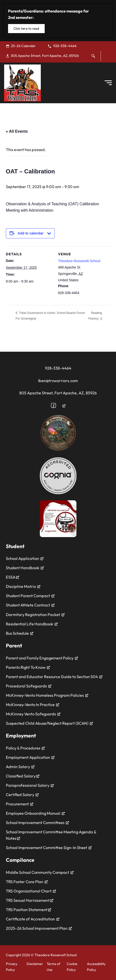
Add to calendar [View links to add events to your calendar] (31, 233)
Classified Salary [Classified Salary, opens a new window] (23, 776)
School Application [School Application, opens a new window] (25, 558)
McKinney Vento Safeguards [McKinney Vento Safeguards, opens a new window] (33, 714)
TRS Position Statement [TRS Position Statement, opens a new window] (28, 910)
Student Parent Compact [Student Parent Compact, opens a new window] (30, 596)
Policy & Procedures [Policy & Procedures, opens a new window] (25, 748)
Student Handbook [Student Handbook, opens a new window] (25, 568)
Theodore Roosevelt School (79, 261)
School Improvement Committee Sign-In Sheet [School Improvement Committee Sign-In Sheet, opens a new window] (49, 848)
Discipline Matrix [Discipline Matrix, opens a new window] (23, 586)
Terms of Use (53, 967)
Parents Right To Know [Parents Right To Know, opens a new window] (28, 667)
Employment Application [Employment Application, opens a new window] (30, 757)
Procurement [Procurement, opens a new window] (20, 804)
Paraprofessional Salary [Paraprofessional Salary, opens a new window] (30, 785)
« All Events (17, 131)
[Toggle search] (93, 56)
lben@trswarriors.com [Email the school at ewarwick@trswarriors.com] (58, 381)
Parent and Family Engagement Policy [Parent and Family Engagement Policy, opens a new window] (42, 658)
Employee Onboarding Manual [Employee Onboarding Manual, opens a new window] (35, 813)
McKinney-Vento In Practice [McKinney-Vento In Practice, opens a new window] (32, 705)
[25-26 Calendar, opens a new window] (23, 46)
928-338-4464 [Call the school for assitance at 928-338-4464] (58, 368)
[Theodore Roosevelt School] (22, 83)
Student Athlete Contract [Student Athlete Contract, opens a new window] (30, 605)
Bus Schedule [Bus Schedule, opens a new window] (20, 633)
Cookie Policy (72, 967)
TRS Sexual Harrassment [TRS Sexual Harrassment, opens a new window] (30, 900)
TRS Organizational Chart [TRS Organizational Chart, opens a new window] (31, 891)
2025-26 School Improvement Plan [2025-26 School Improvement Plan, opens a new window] (39, 928)
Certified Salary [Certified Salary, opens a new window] (22, 795)
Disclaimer (35, 964)
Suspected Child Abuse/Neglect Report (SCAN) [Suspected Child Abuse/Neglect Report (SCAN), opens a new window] (49, 723)
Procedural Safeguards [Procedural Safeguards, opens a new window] (29, 686)
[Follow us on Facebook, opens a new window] (58, 405)
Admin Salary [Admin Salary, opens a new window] (20, 767)
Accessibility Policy (96, 967)
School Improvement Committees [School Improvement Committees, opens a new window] (37, 823)
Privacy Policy (12, 967)
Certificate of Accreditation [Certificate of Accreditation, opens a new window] (33, 919)
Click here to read (26, 28)
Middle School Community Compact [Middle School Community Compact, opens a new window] (40, 872)
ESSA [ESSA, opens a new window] (12, 577)
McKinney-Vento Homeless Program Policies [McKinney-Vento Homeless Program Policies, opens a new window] (47, 695)
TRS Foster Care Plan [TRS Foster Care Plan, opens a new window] (27, 882)
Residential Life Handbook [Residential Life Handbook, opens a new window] (32, 624)
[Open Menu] (108, 83)
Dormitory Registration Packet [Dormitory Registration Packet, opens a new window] (35, 615)
